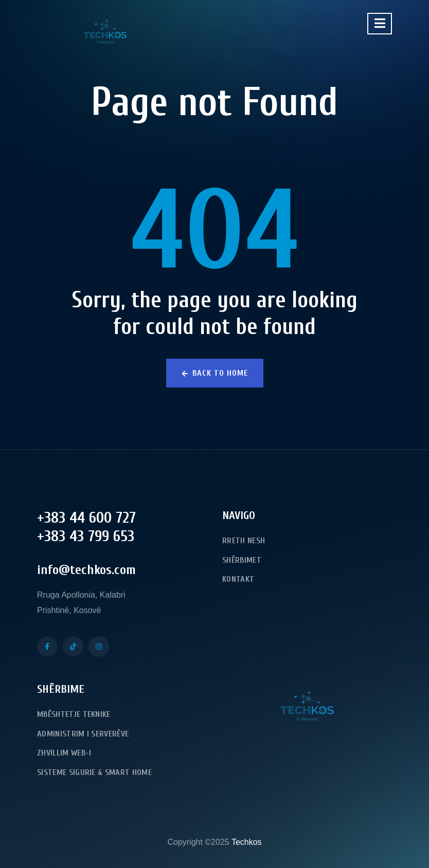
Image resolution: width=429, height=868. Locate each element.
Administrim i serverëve (83, 734)
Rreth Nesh (244, 541)
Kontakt (238, 579)
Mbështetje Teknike (74, 714)
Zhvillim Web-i (64, 753)
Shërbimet (242, 560)
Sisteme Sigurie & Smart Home (94, 772)
